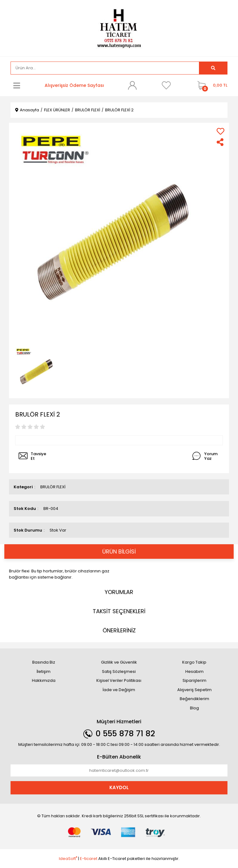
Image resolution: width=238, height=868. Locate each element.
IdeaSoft (68, 859)
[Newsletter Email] (119, 771)
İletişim (44, 671)
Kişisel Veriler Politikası (119, 680)
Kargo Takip (194, 662)
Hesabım (194, 671)
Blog (194, 708)
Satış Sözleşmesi (119, 671)
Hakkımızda (44, 680)
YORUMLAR (119, 592)
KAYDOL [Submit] (119, 787)
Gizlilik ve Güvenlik (119, 662)
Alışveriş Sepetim (194, 690)
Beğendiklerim (194, 699)
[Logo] (119, 28)
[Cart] (211, 85)
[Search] (105, 68)
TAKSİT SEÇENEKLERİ (119, 611)
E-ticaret (89, 859)
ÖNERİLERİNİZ (119, 630)
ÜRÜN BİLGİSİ (119, 552)
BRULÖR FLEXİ (53, 487)
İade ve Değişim (119, 690)
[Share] (220, 142)
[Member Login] (132, 85)
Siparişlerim (194, 680)
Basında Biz (44, 662)
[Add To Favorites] (220, 131)
